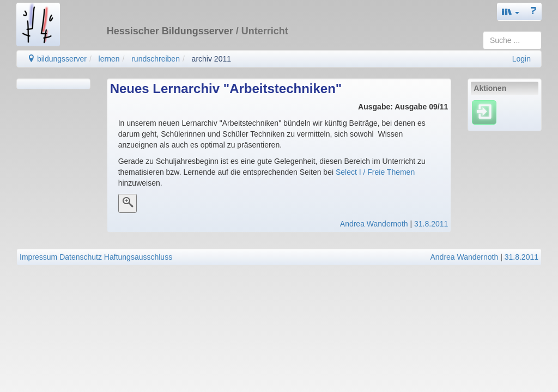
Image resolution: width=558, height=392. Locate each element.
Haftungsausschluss (138, 257)
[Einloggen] (484, 112)
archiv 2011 (211, 59)
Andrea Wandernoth (374, 224)
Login (521, 59)
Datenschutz (81, 257)
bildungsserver (57, 59)
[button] (511, 12)
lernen (109, 59)
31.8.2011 (431, 224)
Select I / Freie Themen (374, 172)
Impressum (38, 257)
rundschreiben (156, 59)
